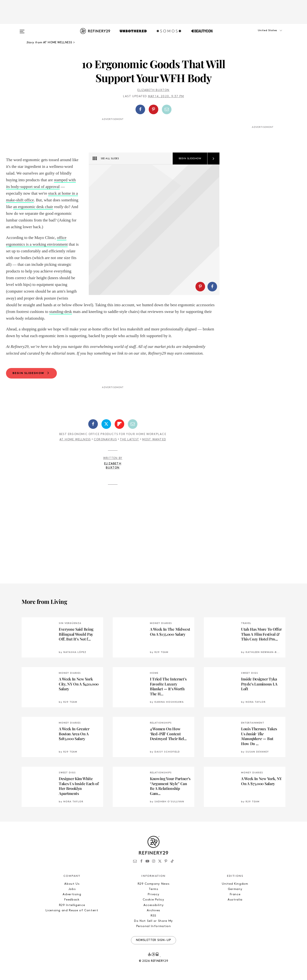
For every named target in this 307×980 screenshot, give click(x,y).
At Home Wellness (75, 440)
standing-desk (60, 312)
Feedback (72, 900)
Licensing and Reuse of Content (72, 910)
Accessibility (153, 905)
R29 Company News (153, 884)
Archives (153, 910)
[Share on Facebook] (140, 109)
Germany (235, 889)
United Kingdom (235, 884)
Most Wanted (154, 440)
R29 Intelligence (72, 905)
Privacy (154, 894)
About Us (72, 884)
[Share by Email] (167, 109)
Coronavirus (105, 440)
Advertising (72, 894)
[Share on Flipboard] (119, 424)
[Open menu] (22, 29)
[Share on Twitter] (106, 424)
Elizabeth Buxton (153, 90)
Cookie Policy (153, 900)
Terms (153, 889)
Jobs (72, 889)
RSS (153, 916)
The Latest (130, 440)
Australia (235, 900)
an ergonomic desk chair (33, 207)
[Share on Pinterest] (153, 109)
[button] (261, 35)
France (235, 894)
